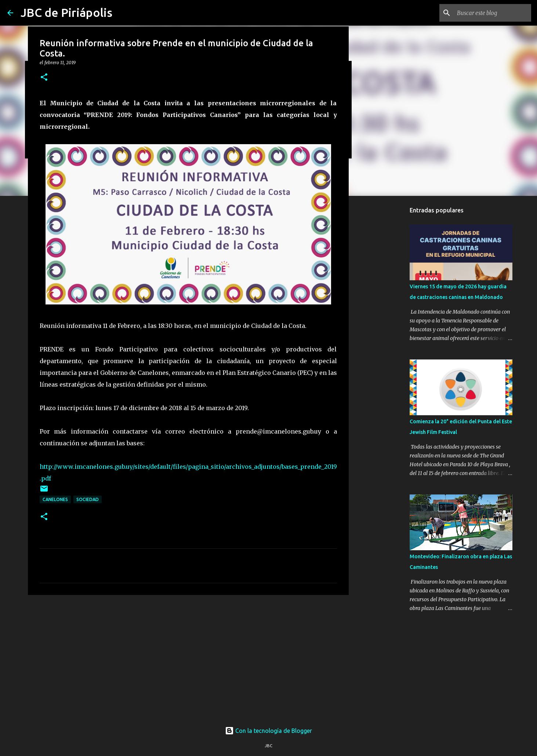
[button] (44, 78)
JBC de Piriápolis (66, 12)
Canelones (55, 499)
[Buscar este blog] (493, 13)
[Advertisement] (188, 657)
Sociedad (88, 499)
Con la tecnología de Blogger (268, 731)
